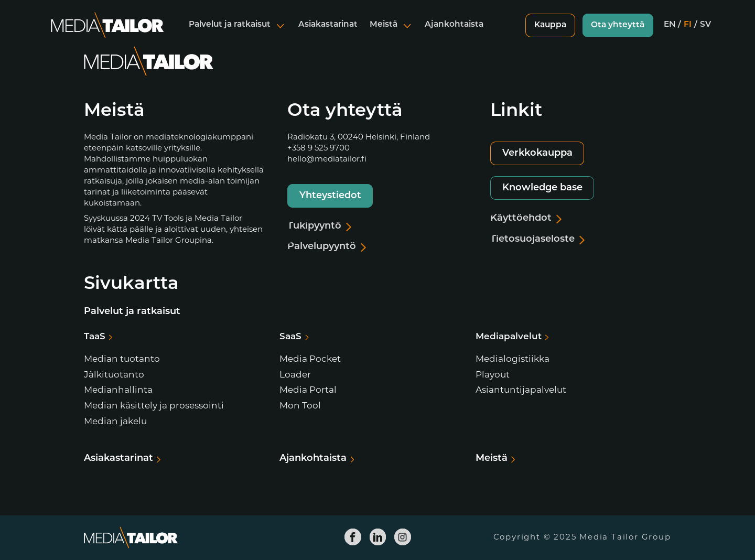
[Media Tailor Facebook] (353, 537)
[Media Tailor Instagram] (403, 537)
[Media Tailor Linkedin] (377, 537)
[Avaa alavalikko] (281, 34)
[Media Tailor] (107, 34)
